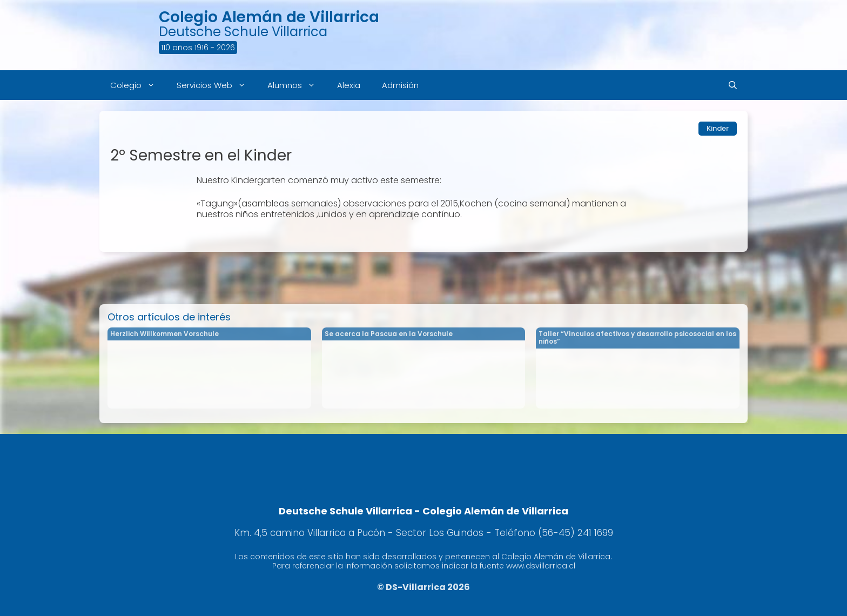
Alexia (349, 85)
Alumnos (297, 85)
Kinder (718, 128)
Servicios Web (217, 85)
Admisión (400, 85)
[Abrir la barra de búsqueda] (733, 85)
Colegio (138, 85)
